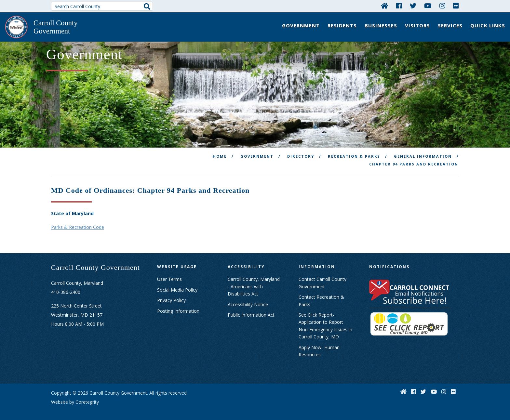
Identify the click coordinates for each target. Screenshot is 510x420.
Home (220, 153)
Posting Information (178, 307)
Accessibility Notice (248, 301)
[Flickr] (456, 6)
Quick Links (488, 25)
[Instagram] (442, 6)
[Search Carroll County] (102, 6)
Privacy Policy (171, 297)
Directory (301, 153)
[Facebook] (399, 6)
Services (450, 25)
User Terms (169, 276)
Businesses (381, 25)
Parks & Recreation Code (78, 224)
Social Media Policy (177, 286)
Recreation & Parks (354, 153)
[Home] (385, 6)
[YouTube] (428, 6)
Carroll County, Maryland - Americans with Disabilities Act (254, 283)
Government (301, 25)
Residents (342, 25)
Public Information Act (251, 311)
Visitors (417, 25)
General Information (423, 153)
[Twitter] (413, 6)
